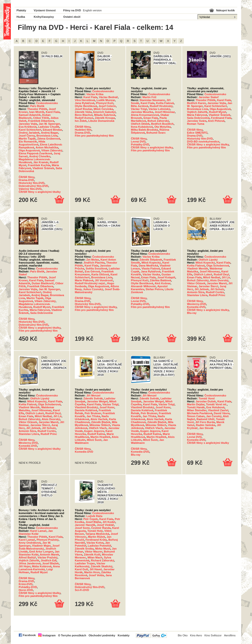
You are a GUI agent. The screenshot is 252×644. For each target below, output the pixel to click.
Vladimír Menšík (197, 268)
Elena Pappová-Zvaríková (35, 153)
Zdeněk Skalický (102, 566)
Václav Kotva (95, 543)
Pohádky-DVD (140, 144)
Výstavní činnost (45, 10)
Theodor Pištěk (37, 109)
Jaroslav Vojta (28, 124)
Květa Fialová (165, 103)
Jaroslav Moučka (142, 112)
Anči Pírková (216, 121)
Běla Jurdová (140, 106)
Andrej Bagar (49, 133)
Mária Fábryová (197, 115)
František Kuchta (39, 165)
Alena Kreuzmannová (145, 115)
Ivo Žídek (81, 121)
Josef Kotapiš (166, 277)
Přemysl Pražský (48, 540)
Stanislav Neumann (152, 100)
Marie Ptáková (84, 280)
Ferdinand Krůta (96, 540)
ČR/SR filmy (26, 177)
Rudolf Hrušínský (161, 106)
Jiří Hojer (25, 566)
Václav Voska (151, 274)
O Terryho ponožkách (72, 635)
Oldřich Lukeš (203, 274)
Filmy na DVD (72, 10)
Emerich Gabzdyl (104, 112)
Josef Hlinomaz (165, 112)
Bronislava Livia (47, 136)
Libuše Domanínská (101, 121)
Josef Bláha (93, 522)
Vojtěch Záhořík (197, 112)
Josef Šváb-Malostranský (39, 547)
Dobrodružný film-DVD (33, 186)
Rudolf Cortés (215, 292)
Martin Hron (92, 572)
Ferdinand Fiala (221, 118)
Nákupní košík (225, 10)
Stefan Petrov (154, 289)
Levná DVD (138, 142)
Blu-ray (192, 313)
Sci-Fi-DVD (82, 590)
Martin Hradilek (100, 437)
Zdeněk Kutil (92, 555)
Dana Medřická (149, 266)
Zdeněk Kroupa (105, 118)
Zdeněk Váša (83, 112)
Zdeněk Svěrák (93, 398)
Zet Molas (93, 260)
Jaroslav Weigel (97, 401)
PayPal (151, 635)
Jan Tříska (93, 416)
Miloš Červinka (103, 109)
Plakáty (21, 10)
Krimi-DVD (26, 584)
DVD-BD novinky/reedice (203, 142)
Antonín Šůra (196, 292)
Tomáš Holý (95, 531)
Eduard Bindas (53, 130)
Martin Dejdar (196, 404)
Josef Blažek (50, 563)
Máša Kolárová (42, 566)
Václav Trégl (139, 109)
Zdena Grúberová (49, 139)
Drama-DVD (26, 180)
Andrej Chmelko (40, 156)
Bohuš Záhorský (158, 121)
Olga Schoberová (218, 266)
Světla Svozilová (96, 268)
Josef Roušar (83, 109)
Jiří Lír (226, 277)
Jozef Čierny (27, 136)
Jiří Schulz (217, 289)
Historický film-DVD (31, 183)
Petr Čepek (91, 519)
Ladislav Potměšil (100, 546)
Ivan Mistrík (37, 112)
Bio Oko (183, 635)
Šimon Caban (196, 416)
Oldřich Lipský (208, 260)
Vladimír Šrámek (43, 168)
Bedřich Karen (196, 103)
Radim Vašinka (206, 425)
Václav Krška (95, 94)
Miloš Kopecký (151, 263)
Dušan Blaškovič (43, 283)
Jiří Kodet (109, 522)
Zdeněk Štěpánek (151, 260)
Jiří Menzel (93, 395)
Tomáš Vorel (207, 398)
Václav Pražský (47, 557)
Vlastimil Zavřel (218, 410)
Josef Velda (96, 575)
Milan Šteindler (197, 410)
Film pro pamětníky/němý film (94, 136)
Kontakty (124, 635)
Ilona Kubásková (142, 127)
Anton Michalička (47, 147)
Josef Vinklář (105, 525)
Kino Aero (196, 635)
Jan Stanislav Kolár (36, 532)
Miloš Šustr (94, 440)
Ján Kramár (41, 162)
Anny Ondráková (30, 543)
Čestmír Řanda (101, 528)
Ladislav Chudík (49, 127)
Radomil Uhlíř (206, 419)
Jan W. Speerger (49, 124)
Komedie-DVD (196, 307)
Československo (47, 103)
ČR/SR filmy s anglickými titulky (40, 192)
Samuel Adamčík (30, 115)
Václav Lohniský (159, 109)
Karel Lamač (39, 531)
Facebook (29, 635)
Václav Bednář (108, 97)
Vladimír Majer (41, 546)
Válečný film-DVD (30, 189)
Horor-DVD (26, 590)
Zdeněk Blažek (101, 422)
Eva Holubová (215, 407)
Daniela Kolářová (86, 410)
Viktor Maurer (93, 552)
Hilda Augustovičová (32, 143)
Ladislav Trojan (85, 563)
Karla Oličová (100, 274)
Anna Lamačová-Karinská (39, 568)
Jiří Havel (96, 569)
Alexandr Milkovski (143, 286)
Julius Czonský (93, 289)
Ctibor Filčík (41, 118)
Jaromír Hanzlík (85, 525)
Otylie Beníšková (86, 106)
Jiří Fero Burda (205, 422)
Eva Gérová (92, 271)
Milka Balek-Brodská (144, 130)
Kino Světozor (213, 635)
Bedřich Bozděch (162, 124)
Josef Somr (82, 528)
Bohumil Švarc (156, 133)
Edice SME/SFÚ (197, 133)
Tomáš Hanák (196, 407)
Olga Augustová (29, 150)
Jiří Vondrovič (104, 280)
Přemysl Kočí (105, 103)
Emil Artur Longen (41, 552)
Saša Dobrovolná (198, 118)
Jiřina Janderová (30, 563)
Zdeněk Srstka (84, 549)
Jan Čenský (214, 416)
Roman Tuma (196, 124)
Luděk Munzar (106, 100)
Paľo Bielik (37, 106)
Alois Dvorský (219, 280)
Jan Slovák (206, 428)
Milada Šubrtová (105, 115)
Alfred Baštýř (27, 557)
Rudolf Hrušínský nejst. (90, 283)
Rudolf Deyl (221, 274)
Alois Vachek (99, 419)
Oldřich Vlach (98, 428)
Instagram (49, 635)
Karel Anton (108, 260)
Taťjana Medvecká (97, 534)
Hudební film (83, 130)
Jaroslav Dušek (206, 401)
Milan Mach (95, 557)
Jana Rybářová (85, 103)
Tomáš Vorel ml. (216, 404)
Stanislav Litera (197, 295)
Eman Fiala (151, 118)
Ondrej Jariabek (29, 133)
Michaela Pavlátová (200, 413)
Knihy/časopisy (44, 17)
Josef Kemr (107, 407)
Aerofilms (230, 635)
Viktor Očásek (196, 283)
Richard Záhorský (102, 560)
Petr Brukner (93, 413)
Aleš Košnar (163, 283)
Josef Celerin (107, 106)
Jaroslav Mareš (217, 283)
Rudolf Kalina (96, 434)
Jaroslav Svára (197, 121)
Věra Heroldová (85, 100)
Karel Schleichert (30, 130)
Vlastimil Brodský (86, 407)
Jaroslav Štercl (208, 286)
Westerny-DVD (197, 304)
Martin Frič (150, 97)
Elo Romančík (28, 142)
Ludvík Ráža (94, 516)
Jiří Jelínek (202, 289)
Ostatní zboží (72, 17)
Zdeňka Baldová (160, 280)
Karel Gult (81, 569)
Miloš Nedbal (212, 277)
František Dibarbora (41, 121)
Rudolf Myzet (218, 112)
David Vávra (222, 413)
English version (92, 10)
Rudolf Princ (217, 295)
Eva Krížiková (28, 127)
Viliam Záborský (52, 150)
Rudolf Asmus (84, 118)
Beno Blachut (84, 115)
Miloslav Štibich (100, 425)
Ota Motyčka (163, 127)
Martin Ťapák (27, 139)
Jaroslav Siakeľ (209, 97)
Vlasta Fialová (151, 268)
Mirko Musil (103, 549)
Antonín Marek (49, 555)
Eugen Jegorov (94, 431)
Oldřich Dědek (140, 124)
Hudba (21, 17)
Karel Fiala (53, 112)
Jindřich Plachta (94, 263)
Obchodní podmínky (102, 635)
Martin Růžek (96, 537)
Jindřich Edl (48, 560)
